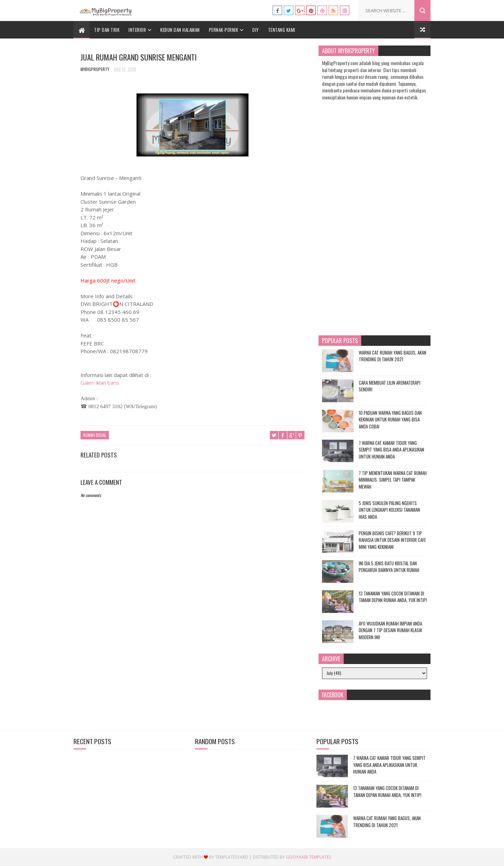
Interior (137, 30)
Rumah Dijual (95, 435)
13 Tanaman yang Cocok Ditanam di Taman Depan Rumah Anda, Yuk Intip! (393, 597)
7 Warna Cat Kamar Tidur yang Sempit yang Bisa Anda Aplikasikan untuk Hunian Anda (391, 450)
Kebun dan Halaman (180, 30)
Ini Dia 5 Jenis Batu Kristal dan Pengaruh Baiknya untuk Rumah (389, 567)
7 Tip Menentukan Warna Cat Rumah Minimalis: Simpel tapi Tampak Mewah (393, 480)
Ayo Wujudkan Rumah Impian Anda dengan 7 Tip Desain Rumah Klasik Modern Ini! (390, 630)
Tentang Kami (282, 30)
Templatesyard (232, 857)
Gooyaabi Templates (309, 857)
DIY (256, 30)
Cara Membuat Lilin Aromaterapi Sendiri (390, 386)
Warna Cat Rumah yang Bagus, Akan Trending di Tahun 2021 (393, 356)
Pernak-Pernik (224, 30)
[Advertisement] (192, 665)
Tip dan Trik (107, 30)
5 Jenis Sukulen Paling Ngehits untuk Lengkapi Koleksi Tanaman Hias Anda (389, 510)
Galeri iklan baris (100, 383)
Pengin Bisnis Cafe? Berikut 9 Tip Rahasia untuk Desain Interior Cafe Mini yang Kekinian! (392, 540)
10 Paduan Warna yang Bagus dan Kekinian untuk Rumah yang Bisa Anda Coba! (390, 420)
